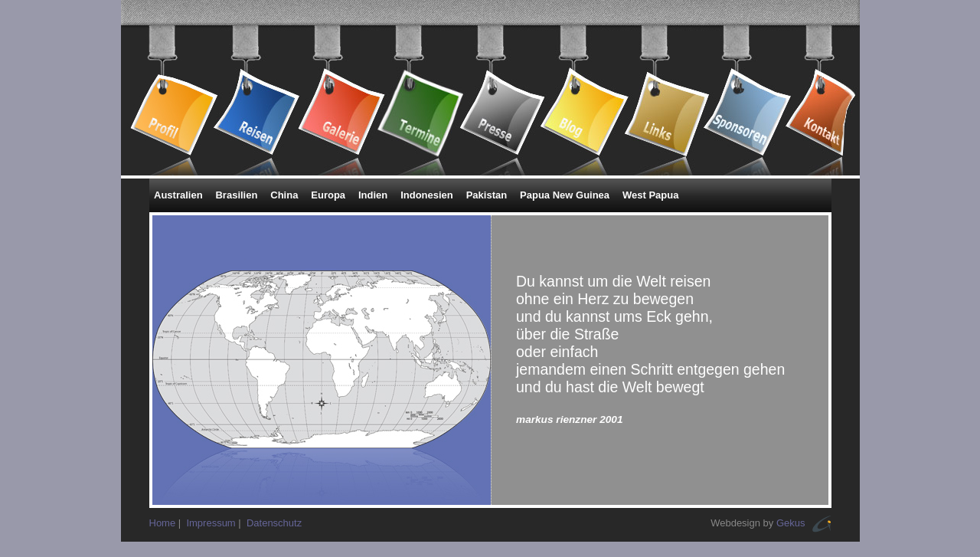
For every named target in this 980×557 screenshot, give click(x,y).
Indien (373, 195)
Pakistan (487, 195)
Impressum (211, 523)
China (284, 195)
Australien (178, 195)
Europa (328, 195)
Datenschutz (274, 523)
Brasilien (236, 195)
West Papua (650, 195)
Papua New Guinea (565, 195)
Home (163, 523)
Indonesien (427, 195)
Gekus (791, 523)
